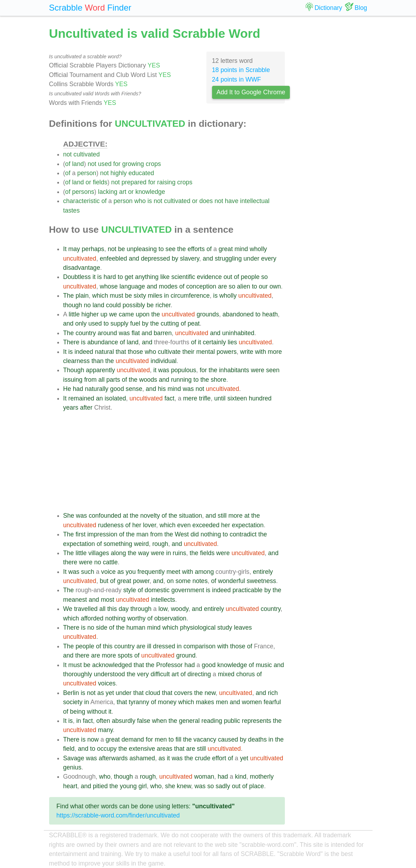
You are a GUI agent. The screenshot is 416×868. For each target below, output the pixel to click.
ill (149, 646)
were (258, 370)
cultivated (87, 154)
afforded (92, 618)
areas (165, 749)
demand (133, 739)
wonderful (232, 581)
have (232, 201)
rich (273, 693)
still (222, 516)
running (181, 380)
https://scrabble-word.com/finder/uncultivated (118, 815)
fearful (272, 702)
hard (110, 277)
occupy (107, 749)
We (68, 609)
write (247, 352)
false (144, 721)
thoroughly (78, 674)
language (132, 286)
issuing (73, 380)
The (69, 296)
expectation (248, 525)
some (183, 581)
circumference (190, 296)
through (141, 609)
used (105, 164)
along (118, 553)
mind (241, 249)
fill (178, 739)
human (136, 628)
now (93, 739)
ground (186, 655)
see (170, 249)
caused (228, 739)
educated (141, 173)
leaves (243, 628)
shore (218, 380)
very (143, 674)
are (222, 286)
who (140, 201)
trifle (205, 398)
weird (141, 544)
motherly (262, 777)
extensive (142, 749)
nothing (211, 534)
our (263, 286)
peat (194, 323)
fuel (135, 323)
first (81, 534)
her (137, 525)
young (128, 786)
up (104, 314)
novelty (150, 516)
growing (133, 164)
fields (100, 182)
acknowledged (112, 665)
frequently (151, 572)
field (69, 749)
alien (244, 286)
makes (205, 702)
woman (204, 777)
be (122, 249)
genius (72, 767)
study (225, 628)
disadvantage (82, 268)
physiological (198, 628)
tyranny (139, 702)
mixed (226, 674)
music (264, 665)
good (117, 389)
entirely (263, 572)
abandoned (238, 314)
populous (184, 370)
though (73, 305)
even (184, 525)
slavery (189, 258)
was (124, 333)
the (181, 249)
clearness (77, 361)
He (67, 389)
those (135, 352)
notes (200, 581)
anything (147, 277)
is (150, 201)
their (188, 352)
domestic (157, 590)
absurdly (124, 721)
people (250, 277)
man (142, 534)
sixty (140, 296)
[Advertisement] (174, 462)
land (78, 164)
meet (173, 572)
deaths (257, 739)
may (74, 249)
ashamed (142, 758)
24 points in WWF (237, 79)
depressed (156, 258)
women (252, 702)
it (94, 277)
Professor (169, 665)
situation (191, 516)
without (97, 712)
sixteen (237, 398)
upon (143, 314)
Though (74, 370)
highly (119, 173)
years (71, 408)
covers (183, 693)
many (105, 730)
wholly (258, 249)
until (220, 398)
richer (163, 305)
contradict (243, 534)
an (99, 398)
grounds (208, 314)
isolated (115, 398)
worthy (136, 618)
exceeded (206, 525)
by (175, 258)
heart (70, 786)
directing (199, 674)
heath (270, 314)
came (126, 314)
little (74, 314)
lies (232, 342)
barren (163, 333)
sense (134, 389)
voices (107, 683)
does (206, 201)
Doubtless (77, 277)
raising (166, 182)
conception (201, 286)
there (70, 562)
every (269, 258)
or (88, 182)
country (86, 333)
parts (113, 380)
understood (110, 674)
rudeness (111, 525)
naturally (97, 389)
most (107, 600)
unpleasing (142, 249)
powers (227, 352)
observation (170, 618)
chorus (245, 674)
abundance (103, 342)
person (87, 173)
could (113, 305)
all (101, 380)
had (78, 389)
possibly (134, 305)
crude (203, 758)
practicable (248, 590)
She (69, 516)
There (71, 342)
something (118, 544)
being (78, 712)
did (195, 534)
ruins (180, 553)
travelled (86, 609)
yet (110, 693)
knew (184, 786)
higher (90, 314)
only (81, 323)
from (90, 380)
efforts (196, 249)
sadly (223, 786)
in (166, 296)
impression (102, 534)
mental (206, 352)
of (68, 164)
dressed (164, 646)
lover (149, 525)
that (121, 352)
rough (160, 544)
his (162, 389)
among (204, 572)
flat (136, 333)
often (103, 721)
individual (163, 361)
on (170, 581)
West (182, 534)
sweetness (261, 581)
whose (109, 286)
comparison (200, 646)
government (188, 590)
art (123, 192)
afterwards (113, 758)
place (257, 786)
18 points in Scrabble (241, 70)
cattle (110, 562)
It (65, 249)
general (189, 721)
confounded (105, 516)
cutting (170, 323)
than (98, 361)
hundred (260, 398)
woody (180, 609)
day (124, 609)
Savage (74, 758)
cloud (153, 693)
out (228, 277)
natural (105, 352)
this (112, 609)
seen (273, 370)
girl (143, 786)
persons (83, 192)
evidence (209, 277)
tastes (72, 210)
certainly (215, 342)
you (131, 572)
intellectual (255, 201)
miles (155, 296)
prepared (134, 182)
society (73, 702)
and (134, 258)
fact (169, 398)
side (101, 628)
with (260, 352)
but (104, 581)
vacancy (205, 739)
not (68, 154)
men (222, 702)
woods (148, 380)
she (170, 786)
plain (82, 296)
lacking (108, 192)
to (161, 249)
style (130, 590)
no (87, 305)
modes (168, 286)
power (141, 581)
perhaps (93, 249)
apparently (100, 370)
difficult (160, 674)
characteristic (82, 201)
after (86, 408)
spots (125, 655)
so (265, 277)
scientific (183, 277)
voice (108, 572)
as (121, 572)
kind (241, 777)
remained (81, 398)
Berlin (71, 693)
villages (99, 553)
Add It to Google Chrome (251, 92)
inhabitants (234, 370)
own (275, 286)
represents (256, 721)
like (165, 277)
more (275, 352)
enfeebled (113, 258)
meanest (75, 600)
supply (120, 323)
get (129, 277)
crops (153, 164)
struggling (228, 258)
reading (212, 721)
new (210, 693)
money (167, 702)
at (126, 516)
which (100, 296)
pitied (100, 786)
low (163, 609)
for (117, 164)
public (232, 721)
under (251, 258)
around (107, 333)
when (159, 721)
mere (190, 398)
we (113, 314)
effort (219, 758)
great (225, 249)
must (117, 296)
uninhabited (238, 333)
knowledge (150, 192)
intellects (163, 600)
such (87, 572)
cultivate (169, 352)
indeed (84, 352)
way (144, 553)
